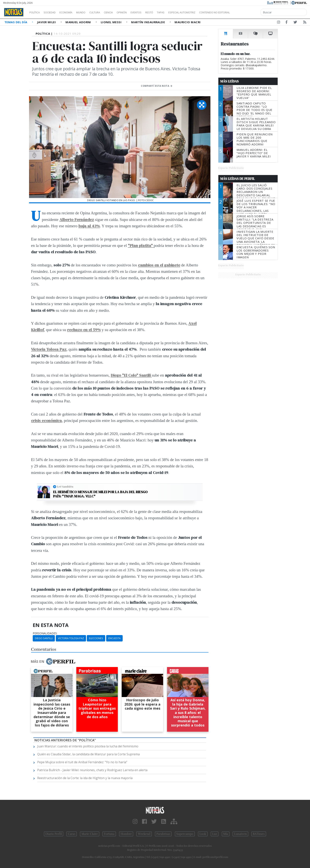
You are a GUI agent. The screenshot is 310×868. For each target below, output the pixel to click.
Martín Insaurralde (149, 22)
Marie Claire (90, 834)
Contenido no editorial (248, 12)
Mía (226, 834)
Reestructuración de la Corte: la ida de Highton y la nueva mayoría (85, 778)
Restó (170, 12)
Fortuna (109, 834)
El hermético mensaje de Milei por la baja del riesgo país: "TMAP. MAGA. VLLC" (100, 494)
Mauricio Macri (188, 22)
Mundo (90, 12)
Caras (72, 834)
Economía (72, 12)
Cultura (106, 12)
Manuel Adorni (79, 22)
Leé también (65, 487)
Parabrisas (163, 834)
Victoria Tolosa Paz (71, 638)
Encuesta (114, 638)
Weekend (144, 834)
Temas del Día (16, 22)
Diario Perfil (54, 834)
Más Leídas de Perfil (238, 179)
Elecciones (96, 638)
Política (36, 12)
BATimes (259, 834)
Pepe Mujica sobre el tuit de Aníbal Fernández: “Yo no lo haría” (82, 762)
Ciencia (122, 12)
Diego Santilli (44, 638)
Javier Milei (47, 22)
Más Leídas (229, 81)
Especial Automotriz (208, 12)
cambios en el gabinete (159, 265)
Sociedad (54, 12)
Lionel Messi (112, 22)
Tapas (183, 12)
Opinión (138, 12)
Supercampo (185, 834)
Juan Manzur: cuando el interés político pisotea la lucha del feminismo (88, 746)
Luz (215, 834)
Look (203, 834)
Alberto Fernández (77, 219)
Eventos (154, 12)
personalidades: (45, 633)
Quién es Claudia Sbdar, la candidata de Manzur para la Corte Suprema (88, 754)
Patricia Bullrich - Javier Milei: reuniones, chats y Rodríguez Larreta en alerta (92, 770)
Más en (53, 661)
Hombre (126, 834)
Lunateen (240, 834)
